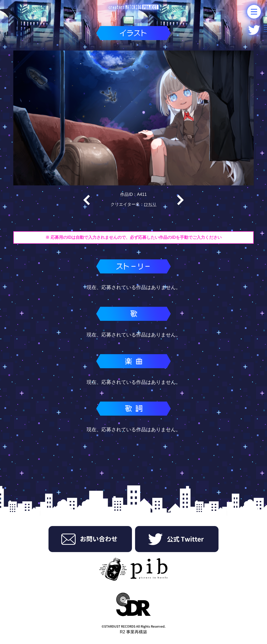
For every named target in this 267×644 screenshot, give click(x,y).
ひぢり (150, 204)
